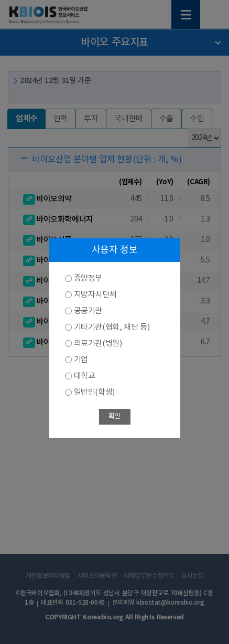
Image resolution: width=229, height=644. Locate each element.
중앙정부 (88, 278)
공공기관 (88, 311)
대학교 (85, 376)
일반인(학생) (94, 392)
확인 (114, 416)
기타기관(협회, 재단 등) (112, 327)
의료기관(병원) (98, 344)
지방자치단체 (95, 295)
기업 (81, 360)
